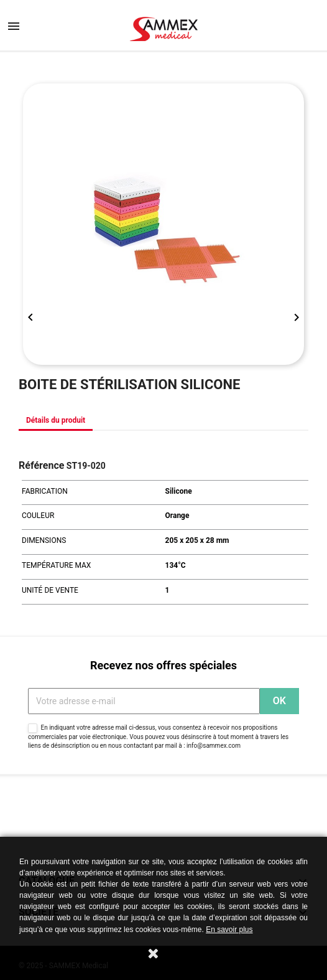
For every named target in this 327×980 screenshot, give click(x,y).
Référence (41, 465)
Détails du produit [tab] (56, 420)
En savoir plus (229, 930)
